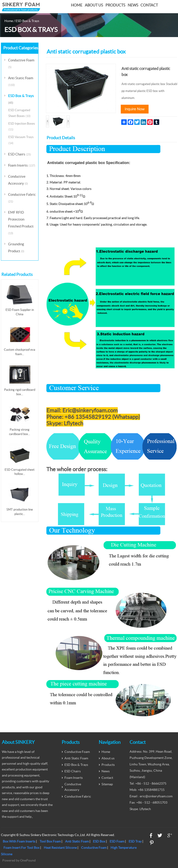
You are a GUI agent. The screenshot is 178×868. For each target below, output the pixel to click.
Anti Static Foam (21, 81)
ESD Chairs (20, 154)
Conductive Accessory (18, 180)
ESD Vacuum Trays (21, 140)
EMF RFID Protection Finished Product (21, 223)
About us (94, 5)
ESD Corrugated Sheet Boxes (19, 113)
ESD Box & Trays (27, 21)
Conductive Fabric (22, 198)
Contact (149, 5)
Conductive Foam (21, 63)
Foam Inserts (22, 165)
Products (115, 5)
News (133, 5)
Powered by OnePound (19, 860)
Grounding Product (16, 248)
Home (77, 5)
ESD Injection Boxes (22, 126)
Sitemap (107, 784)
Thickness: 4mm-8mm (65, 176)
